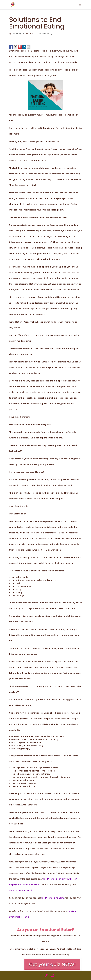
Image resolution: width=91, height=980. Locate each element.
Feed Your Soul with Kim (52, 898)
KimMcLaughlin (18, 33)
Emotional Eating (45, 33)
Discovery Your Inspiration (22, 890)
